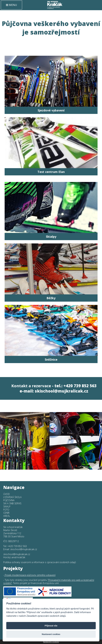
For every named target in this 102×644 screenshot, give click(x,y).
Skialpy (51, 237)
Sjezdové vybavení (51, 110)
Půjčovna (9, 500)
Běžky (51, 298)
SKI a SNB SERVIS (12, 503)
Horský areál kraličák (14, 557)
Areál (7, 516)
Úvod (7, 494)
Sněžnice (51, 359)
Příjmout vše (51, 626)
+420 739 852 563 (17, 546)
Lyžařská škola (12, 497)
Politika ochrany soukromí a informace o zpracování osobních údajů (40, 562)
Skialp (7, 507)
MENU (11, 5)
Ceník (6, 513)
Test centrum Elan (51, 172)
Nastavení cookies (51, 642)
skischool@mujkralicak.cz (62, 391)
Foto (6, 510)
